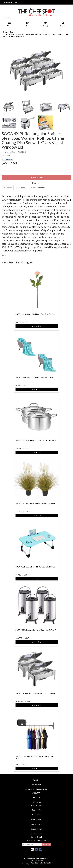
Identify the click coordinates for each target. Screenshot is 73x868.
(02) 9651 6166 (10, 2)
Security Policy (37, 829)
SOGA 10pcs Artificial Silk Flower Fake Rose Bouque (35, 314)
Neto (44, 865)
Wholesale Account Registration (37, 789)
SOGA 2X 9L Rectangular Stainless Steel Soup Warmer (36, 693)
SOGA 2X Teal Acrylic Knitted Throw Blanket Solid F (35, 377)
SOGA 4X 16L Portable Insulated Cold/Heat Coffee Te (36, 630)
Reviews (37, 188)
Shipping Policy (37, 819)
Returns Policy (36, 824)
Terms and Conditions (37, 834)
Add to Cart (37, 178)
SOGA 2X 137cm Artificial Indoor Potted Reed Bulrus (35, 504)
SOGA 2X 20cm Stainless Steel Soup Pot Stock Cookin (36, 440)
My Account (37, 785)
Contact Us (37, 802)
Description (8, 188)
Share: (8, 159)
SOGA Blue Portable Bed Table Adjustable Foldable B (35, 567)
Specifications (21, 188)
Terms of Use (37, 810)
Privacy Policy (36, 815)
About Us (37, 797)
